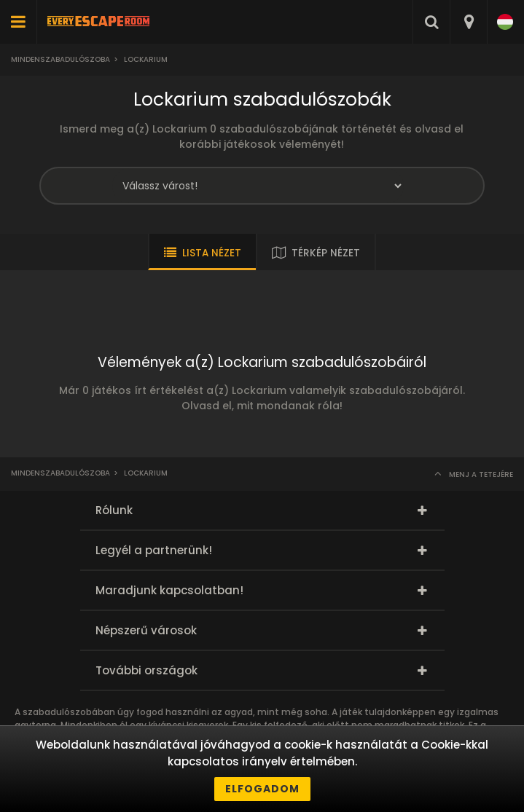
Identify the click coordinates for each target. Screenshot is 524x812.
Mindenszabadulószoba (60, 59)
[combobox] (468, 22)
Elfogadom (262, 789)
